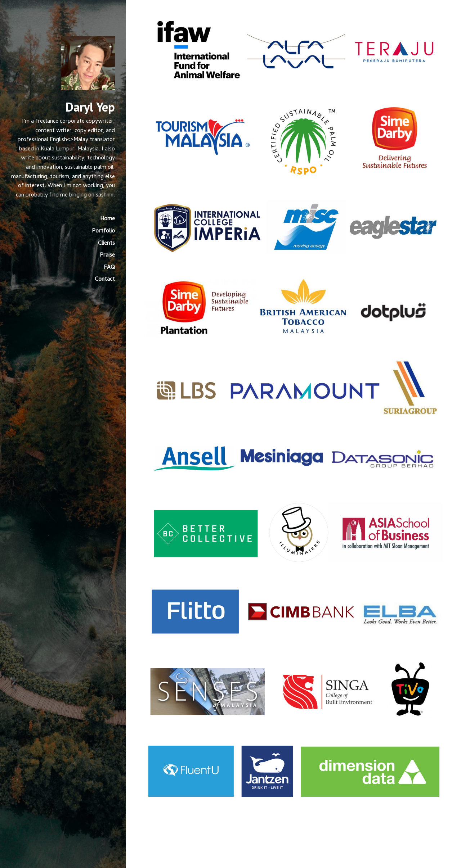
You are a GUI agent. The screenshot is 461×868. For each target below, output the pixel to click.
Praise (107, 256)
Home (108, 219)
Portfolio (103, 231)
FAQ (109, 268)
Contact (105, 280)
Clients (106, 244)
